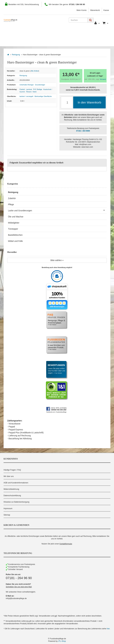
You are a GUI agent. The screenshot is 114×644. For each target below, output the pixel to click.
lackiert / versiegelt (26, 96)
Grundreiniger (40, 85)
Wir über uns (9, 476)
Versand (103, 79)
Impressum (8, 508)
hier (108, 629)
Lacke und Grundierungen (57, 210)
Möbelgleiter (14, 223)
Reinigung (16, 55)
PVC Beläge (38, 89)
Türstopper (13, 229)
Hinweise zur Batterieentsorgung (16, 502)
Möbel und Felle (15, 241)
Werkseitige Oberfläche (43, 96)
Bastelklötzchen (15, 235)
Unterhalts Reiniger (27, 85)
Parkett (22, 89)
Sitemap (7, 515)
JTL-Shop (62, 641)
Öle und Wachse (16, 217)
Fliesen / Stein (31, 92)
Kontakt (77, 33)
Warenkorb (95, 10)
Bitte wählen (57, 260)
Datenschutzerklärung (12, 496)
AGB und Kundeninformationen (16, 483)
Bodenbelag (15, 42)
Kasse (106, 10)
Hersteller (36, 42)
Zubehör (12, 198)
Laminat (29, 89)
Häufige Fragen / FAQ (12, 470)
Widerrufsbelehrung (11, 489)
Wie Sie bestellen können (21, 33)
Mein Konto (82, 10)
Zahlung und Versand (54, 33)
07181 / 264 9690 (83, 131)
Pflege (11, 204)
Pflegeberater (95, 33)
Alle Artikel (35, 71)
